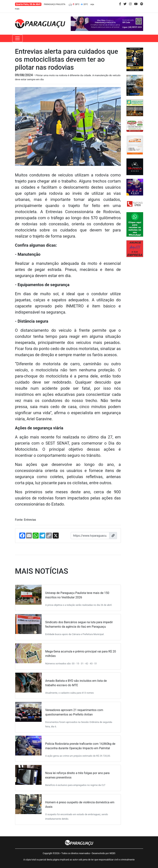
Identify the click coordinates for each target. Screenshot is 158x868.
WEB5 (112, 853)
